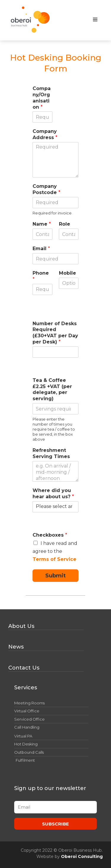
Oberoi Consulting (82, 856)
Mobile (67, 273)
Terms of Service (54, 559)
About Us (21, 626)
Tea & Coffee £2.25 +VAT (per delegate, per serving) (52, 389)
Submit (55, 576)
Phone (41, 276)
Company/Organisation (42, 98)
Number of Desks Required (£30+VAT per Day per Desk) (55, 333)
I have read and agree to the (55, 551)
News (16, 647)
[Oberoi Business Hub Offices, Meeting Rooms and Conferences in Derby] (30, 19)
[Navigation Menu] (95, 19)
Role (65, 224)
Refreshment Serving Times (51, 453)
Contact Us (24, 668)
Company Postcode (46, 189)
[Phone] (42, 289)
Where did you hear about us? (53, 494)
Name (42, 224)
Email (41, 249)
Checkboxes (50, 535)
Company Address (45, 134)
